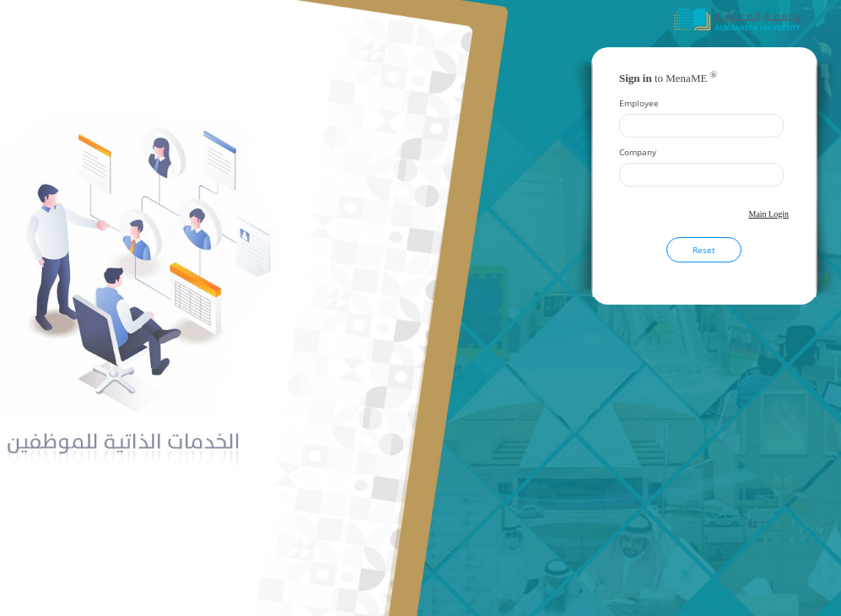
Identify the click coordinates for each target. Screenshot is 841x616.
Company (638, 152)
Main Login (769, 214)
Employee (639, 103)
